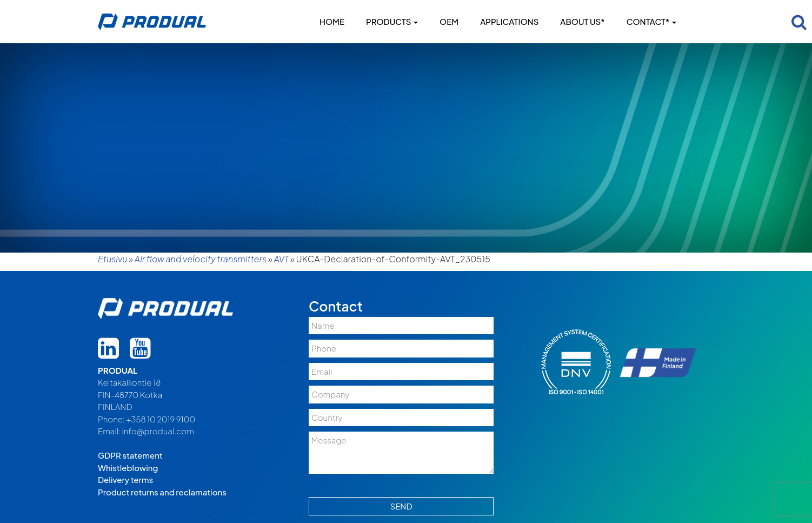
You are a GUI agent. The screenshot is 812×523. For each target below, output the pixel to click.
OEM (449, 21)
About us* (582, 21)
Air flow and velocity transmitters (201, 259)
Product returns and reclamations (162, 492)
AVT (281, 259)
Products (392, 21)
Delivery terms (125, 479)
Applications (509, 21)
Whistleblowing (128, 468)
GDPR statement (130, 455)
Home (332, 21)
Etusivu (112, 259)
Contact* (651, 21)
